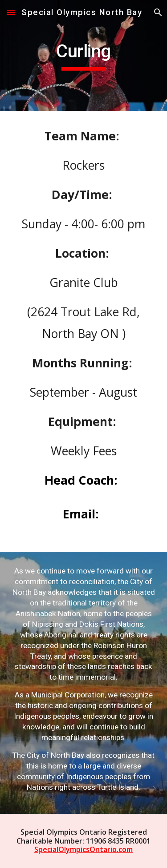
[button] (11, 12)
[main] (84, 56)
